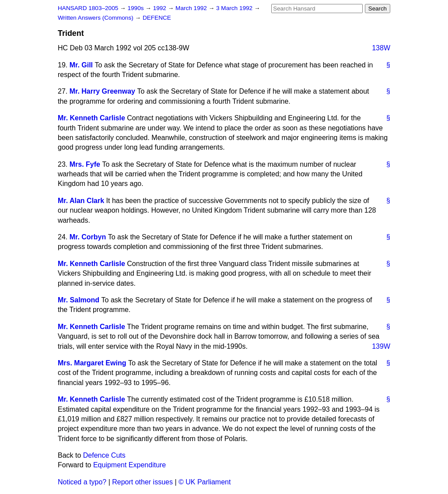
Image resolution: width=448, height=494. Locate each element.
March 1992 (192, 8)
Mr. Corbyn (88, 237)
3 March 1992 (235, 8)
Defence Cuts (104, 455)
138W (381, 48)
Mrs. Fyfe (85, 164)
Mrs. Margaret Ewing (92, 363)
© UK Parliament (205, 482)
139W (381, 346)
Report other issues (142, 482)
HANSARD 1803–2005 (88, 8)
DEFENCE (157, 18)
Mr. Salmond (79, 300)
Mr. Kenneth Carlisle (91, 118)
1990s (136, 8)
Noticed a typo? (82, 482)
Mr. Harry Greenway (102, 91)
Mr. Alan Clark (81, 201)
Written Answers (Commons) (96, 18)
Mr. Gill (81, 65)
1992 (161, 8)
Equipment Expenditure (129, 465)
